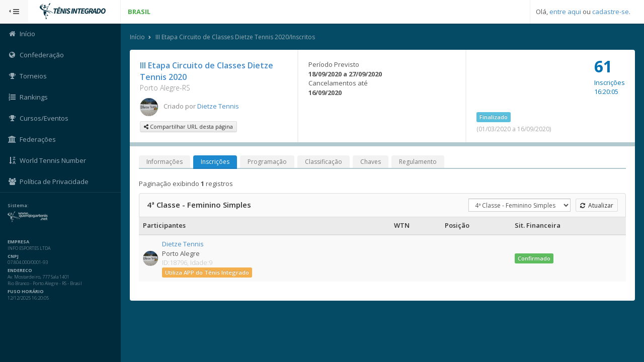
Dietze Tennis (218, 106)
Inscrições (215, 162)
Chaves (371, 162)
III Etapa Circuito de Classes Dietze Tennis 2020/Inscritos (235, 37)
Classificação (324, 162)
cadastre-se (611, 12)
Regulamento (418, 162)
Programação (267, 162)
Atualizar (597, 205)
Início (137, 37)
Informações (165, 162)
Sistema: (18, 206)
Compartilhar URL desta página (188, 126)
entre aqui (565, 12)
